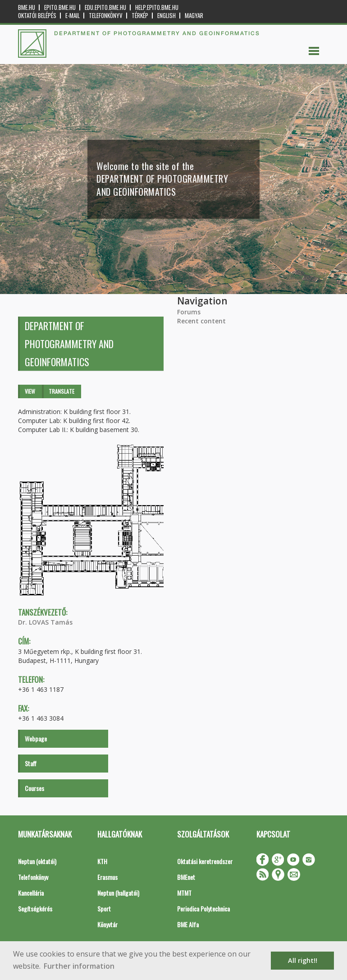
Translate (62, 391)
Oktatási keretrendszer (205, 861)
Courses (34, 788)
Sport (104, 909)
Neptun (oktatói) (37, 861)
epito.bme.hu (60, 7)
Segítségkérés (35, 909)
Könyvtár (107, 924)
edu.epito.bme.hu (105, 7)
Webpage (36, 738)
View (30, 391)
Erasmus (107, 877)
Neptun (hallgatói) (118, 893)
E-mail (73, 16)
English (167, 16)
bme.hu (27, 7)
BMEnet (186, 877)
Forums (189, 312)
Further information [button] (79, 966)
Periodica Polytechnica (203, 909)
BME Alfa (188, 924)
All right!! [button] (303, 960)
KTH (102, 861)
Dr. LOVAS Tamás (45, 622)
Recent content (201, 321)
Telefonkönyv (106, 16)
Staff (31, 763)
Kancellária (31, 893)
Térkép (140, 16)
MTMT (184, 893)
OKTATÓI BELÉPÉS (37, 16)
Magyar (194, 16)
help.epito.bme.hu (157, 7)
